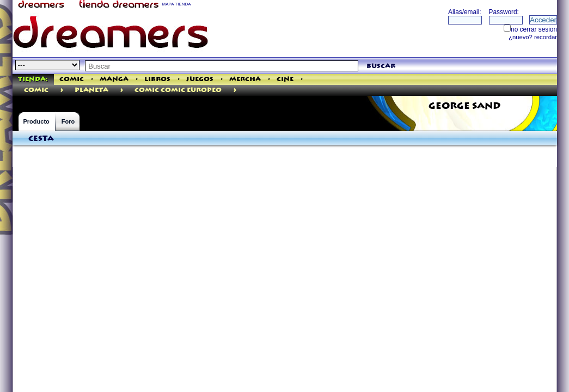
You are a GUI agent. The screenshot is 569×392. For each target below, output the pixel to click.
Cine (285, 79)
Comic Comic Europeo (178, 90)
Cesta (41, 139)
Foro (68, 121)
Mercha (245, 79)
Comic (72, 79)
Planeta (91, 90)
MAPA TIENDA (177, 4)
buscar (381, 66)
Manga (114, 79)
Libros (157, 79)
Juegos (200, 79)
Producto (36, 121)
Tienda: (33, 79)
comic (36, 90)
